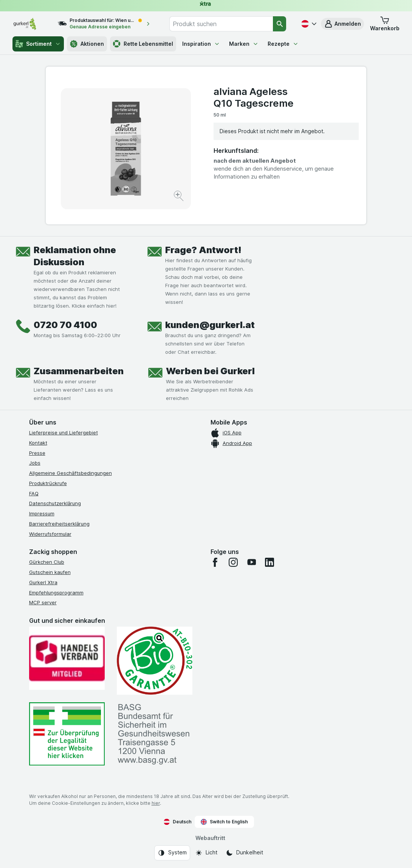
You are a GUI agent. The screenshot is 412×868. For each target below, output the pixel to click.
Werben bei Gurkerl (210, 371)
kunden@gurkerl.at (210, 325)
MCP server (43, 602)
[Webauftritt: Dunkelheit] (244, 853)
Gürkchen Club (47, 562)
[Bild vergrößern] (179, 197)
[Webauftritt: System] (172, 853)
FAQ (34, 493)
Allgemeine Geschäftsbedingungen (70, 473)
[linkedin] (270, 562)
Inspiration (201, 44)
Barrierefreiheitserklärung (59, 524)
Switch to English (224, 822)
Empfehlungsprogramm (56, 593)
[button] (342, 24)
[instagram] (233, 562)
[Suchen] (280, 24)
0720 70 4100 (65, 325)
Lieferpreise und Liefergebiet (64, 432)
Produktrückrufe (48, 483)
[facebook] (215, 562)
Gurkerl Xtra (43, 582)
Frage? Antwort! (203, 250)
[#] (67, 734)
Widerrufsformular (50, 534)
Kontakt (38, 443)
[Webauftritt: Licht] (206, 853)
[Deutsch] (308, 24)
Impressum (42, 513)
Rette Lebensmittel (143, 44)
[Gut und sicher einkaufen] (155, 661)
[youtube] (251, 562)
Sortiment (38, 44)
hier (156, 803)
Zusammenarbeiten (79, 371)
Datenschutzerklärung (55, 503)
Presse (37, 453)
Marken (244, 44)
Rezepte (283, 44)
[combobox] (221, 24)
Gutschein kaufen (50, 572)
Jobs (35, 463)
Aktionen (87, 44)
